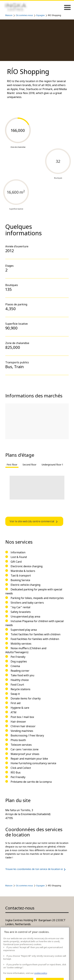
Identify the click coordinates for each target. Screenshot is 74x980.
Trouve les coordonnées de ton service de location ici (36, 869)
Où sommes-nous (24, 15)
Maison (9, 15)
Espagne (40, 15)
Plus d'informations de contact (24, 931)
